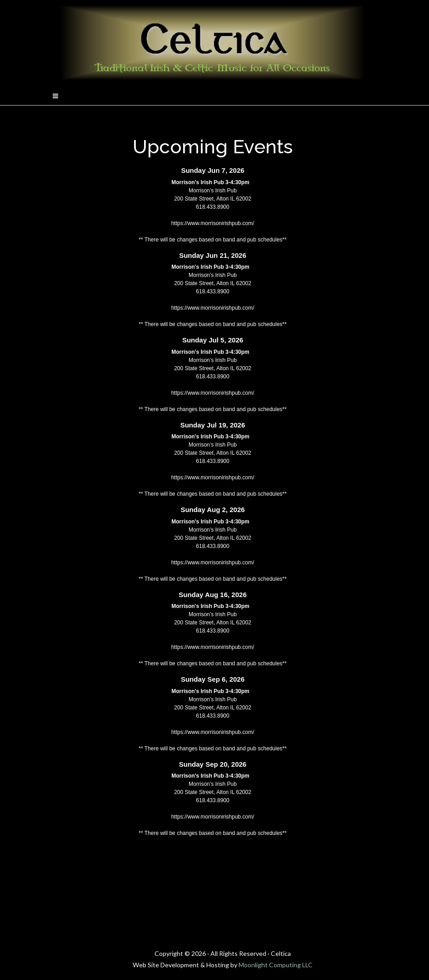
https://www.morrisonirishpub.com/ (213, 223)
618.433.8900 (212, 207)
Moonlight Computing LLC (276, 965)
